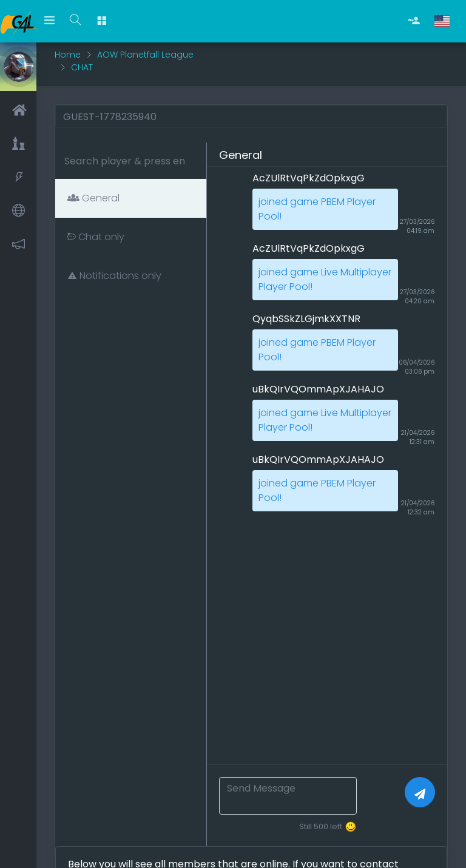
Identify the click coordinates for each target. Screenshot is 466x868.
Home (68, 55)
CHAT (82, 67)
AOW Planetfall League (145, 55)
